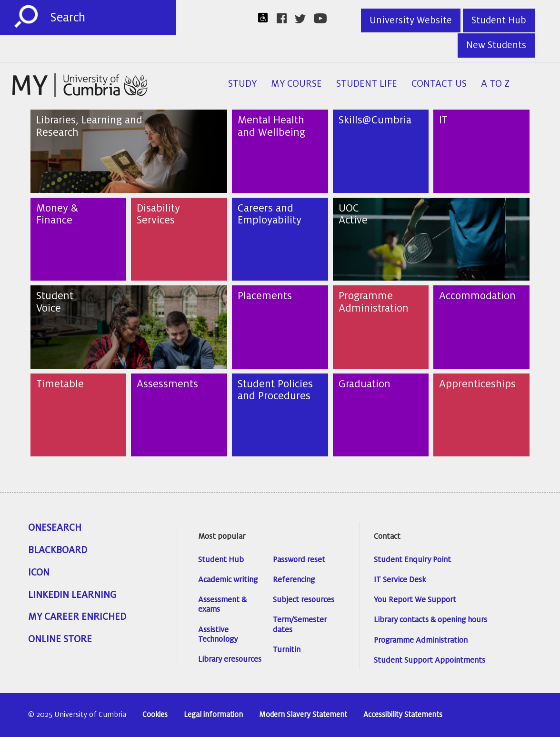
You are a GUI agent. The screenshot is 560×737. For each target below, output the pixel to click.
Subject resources (304, 600)
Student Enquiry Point (412, 560)
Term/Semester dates (300, 625)
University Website (411, 20)
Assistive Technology (218, 635)
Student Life (367, 84)
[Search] (113, 18)
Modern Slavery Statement (303, 715)
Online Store (60, 639)
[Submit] (26, 17)
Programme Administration (421, 640)
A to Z (495, 84)
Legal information (213, 715)
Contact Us (439, 84)
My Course (296, 84)
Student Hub (499, 20)
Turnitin (287, 650)
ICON (39, 573)
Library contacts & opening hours (430, 620)
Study (242, 84)
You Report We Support (415, 600)
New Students (496, 45)
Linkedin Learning (72, 595)
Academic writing (228, 580)
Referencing (294, 580)
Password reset (299, 560)
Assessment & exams (222, 605)
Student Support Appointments (430, 660)
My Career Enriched (77, 617)
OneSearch (55, 528)
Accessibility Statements (403, 715)
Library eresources (230, 659)
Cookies (155, 715)
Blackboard (58, 550)
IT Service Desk (400, 580)
